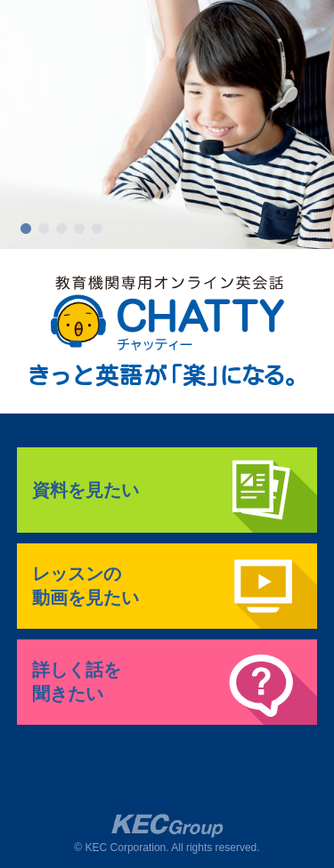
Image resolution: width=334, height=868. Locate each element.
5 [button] (97, 229)
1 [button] (26, 229)
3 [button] (61, 229)
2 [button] (44, 229)
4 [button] (79, 229)
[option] (167, 125)
